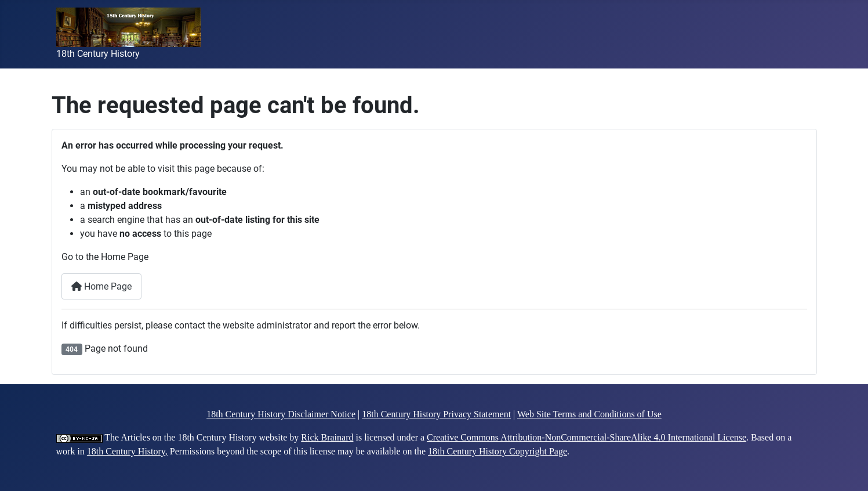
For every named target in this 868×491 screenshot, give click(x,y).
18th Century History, (127, 451)
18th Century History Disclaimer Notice (281, 414)
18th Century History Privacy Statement (436, 414)
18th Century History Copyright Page (497, 451)
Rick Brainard (327, 437)
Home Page (101, 286)
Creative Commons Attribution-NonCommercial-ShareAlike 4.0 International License (586, 437)
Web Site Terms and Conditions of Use (589, 414)
